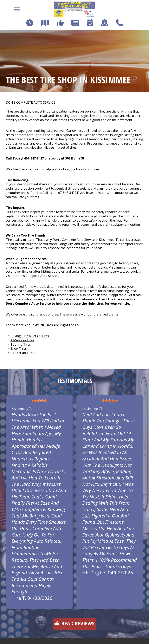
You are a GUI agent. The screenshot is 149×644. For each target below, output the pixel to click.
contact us (121, 193)
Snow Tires (19, 348)
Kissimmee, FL (22, 409)
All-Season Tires (22, 340)
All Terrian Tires (22, 353)
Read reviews (74, 623)
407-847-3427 (34, 158)
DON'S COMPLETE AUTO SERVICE (30, 103)
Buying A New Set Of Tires (30, 336)
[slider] (39, 400)
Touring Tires (21, 344)
